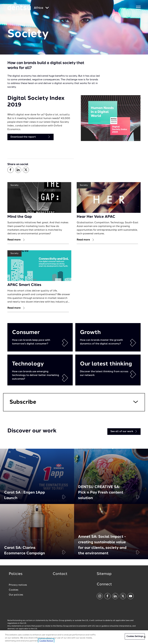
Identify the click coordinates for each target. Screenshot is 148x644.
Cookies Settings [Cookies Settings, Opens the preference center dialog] (135, 636)
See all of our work (124, 431)
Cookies (14, 590)
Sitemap (104, 574)
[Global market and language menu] (41, 8)
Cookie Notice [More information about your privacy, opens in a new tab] (46, 641)
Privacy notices (18, 585)
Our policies (16, 595)
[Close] (145, 637)
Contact (60, 574)
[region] (74, 637)
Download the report (30, 137)
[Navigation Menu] (138, 8)
